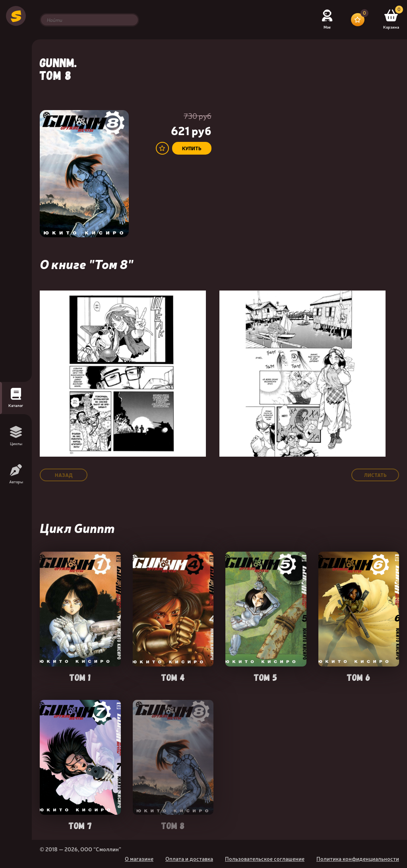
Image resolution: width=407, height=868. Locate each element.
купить (192, 148)
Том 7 (80, 825)
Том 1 (80, 677)
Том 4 (173, 677)
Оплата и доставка (189, 858)
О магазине (139, 858)
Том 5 (266, 677)
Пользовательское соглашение (265, 858)
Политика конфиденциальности (358, 858)
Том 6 (359, 677)
